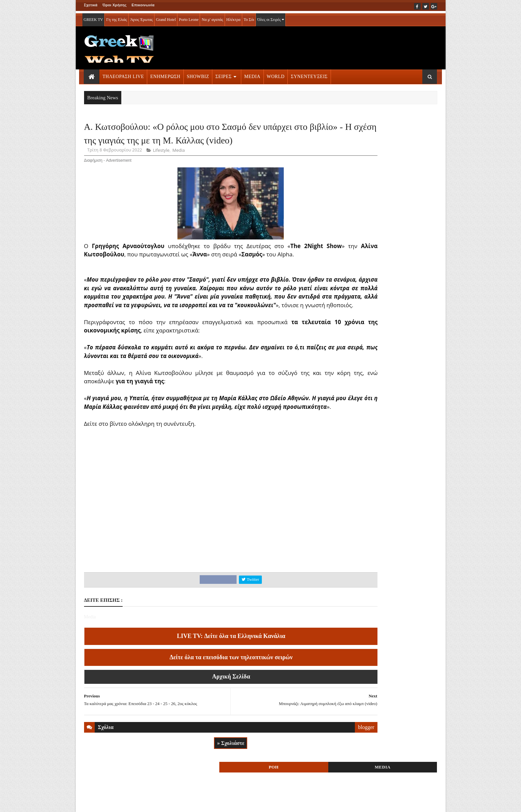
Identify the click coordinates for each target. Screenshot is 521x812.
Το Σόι (249, 17)
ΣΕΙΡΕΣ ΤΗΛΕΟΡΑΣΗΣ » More (383, 458)
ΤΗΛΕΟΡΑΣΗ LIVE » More (378, 415)
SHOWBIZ (198, 74)
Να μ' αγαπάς (212, 17)
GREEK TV (94, 17)
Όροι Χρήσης (114, 5)
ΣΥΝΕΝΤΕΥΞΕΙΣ (309, 74)
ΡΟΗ (363, 129)
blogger (315, 767)
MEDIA (252, 74)
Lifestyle (161, 173)
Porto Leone (189, 17)
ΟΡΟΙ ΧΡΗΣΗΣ (116, 802)
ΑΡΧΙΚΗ (92, 802)
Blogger (293, 802)
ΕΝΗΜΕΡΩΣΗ (165, 74)
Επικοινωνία (143, 5)
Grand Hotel (166, 17)
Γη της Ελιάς (117, 17)
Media (179, 173)
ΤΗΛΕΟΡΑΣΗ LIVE (123, 74)
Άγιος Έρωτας (142, 17)
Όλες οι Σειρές (271, 17)
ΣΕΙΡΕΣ (223, 74)
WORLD (276, 74)
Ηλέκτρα (233, 17)
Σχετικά (91, 5)
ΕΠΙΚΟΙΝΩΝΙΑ (146, 802)
